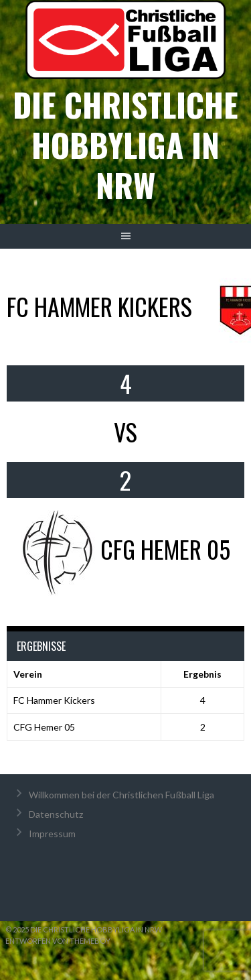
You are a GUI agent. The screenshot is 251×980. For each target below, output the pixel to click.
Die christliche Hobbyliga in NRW (125, 144)
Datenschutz (56, 814)
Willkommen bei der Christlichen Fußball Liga (121, 795)
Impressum (52, 834)
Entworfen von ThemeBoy (58, 941)
